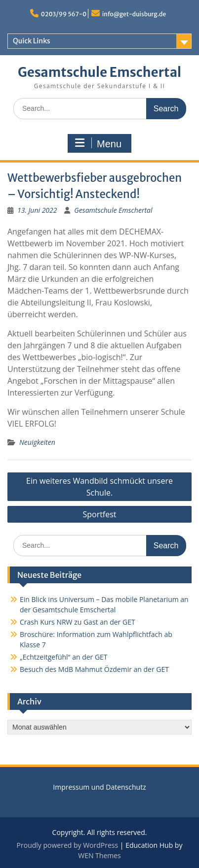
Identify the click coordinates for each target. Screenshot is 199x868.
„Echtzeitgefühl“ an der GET (64, 657)
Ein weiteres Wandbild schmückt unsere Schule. (99, 487)
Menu (98, 143)
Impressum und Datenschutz (99, 787)
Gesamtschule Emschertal (99, 72)
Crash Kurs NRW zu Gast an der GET (78, 622)
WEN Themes (99, 855)
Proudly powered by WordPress (68, 845)
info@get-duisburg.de (134, 14)
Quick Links (32, 41)
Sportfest (99, 514)
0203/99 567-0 (64, 14)
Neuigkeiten (37, 442)
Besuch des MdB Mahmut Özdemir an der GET (94, 669)
